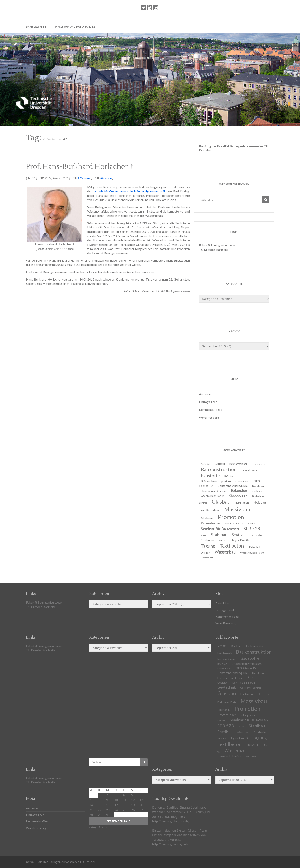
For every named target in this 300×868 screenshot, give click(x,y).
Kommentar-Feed (211, 410)
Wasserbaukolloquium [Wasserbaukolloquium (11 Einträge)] (252, 553)
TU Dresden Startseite (214, 249)
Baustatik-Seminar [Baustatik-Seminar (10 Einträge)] (250, 470)
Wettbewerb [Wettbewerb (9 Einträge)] (207, 558)
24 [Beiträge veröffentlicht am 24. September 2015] (116, 810)
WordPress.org (209, 417)
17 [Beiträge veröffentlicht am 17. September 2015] (116, 805)
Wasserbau (106, 178)
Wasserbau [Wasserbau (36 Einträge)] (225, 552)
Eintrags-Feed (208, 402)
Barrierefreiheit (37, 27)
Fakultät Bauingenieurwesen (218, 245)
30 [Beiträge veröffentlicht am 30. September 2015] (108, 815)
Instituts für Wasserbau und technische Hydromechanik (129, 191)
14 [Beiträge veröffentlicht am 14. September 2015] (91, 805)
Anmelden (206, 394)
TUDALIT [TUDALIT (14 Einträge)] (252, 745)
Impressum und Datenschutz (75, 27)
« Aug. (93, 827)
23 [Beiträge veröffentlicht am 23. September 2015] (108, 810)
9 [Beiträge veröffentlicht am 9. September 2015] (107, 800)
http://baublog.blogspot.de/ (171, 821)
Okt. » (103, 827)
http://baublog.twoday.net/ (170, 844)
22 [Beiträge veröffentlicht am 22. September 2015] (99, 810)
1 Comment (82, 178)
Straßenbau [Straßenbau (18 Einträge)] (256, 535)
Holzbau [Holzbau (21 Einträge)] (260, 502)
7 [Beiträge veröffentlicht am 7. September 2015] (90, 800)
